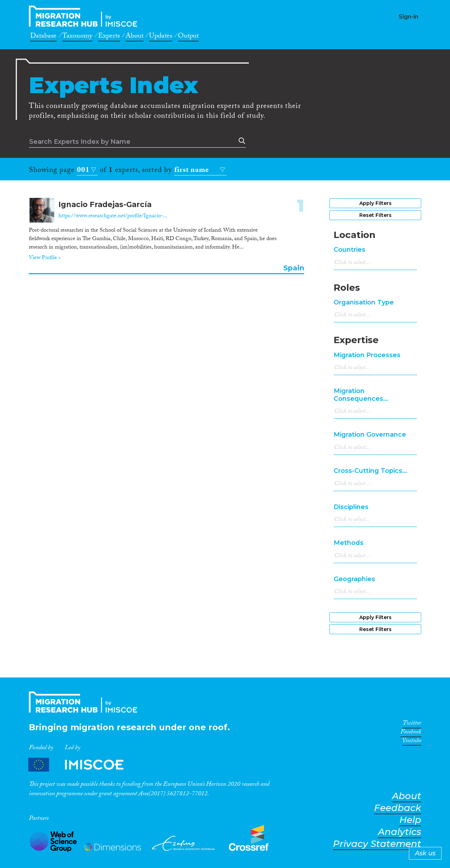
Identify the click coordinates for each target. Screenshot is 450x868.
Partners (82, 764)
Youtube (412, 742)
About (134, 37)
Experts (109, 37)
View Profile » (45, 258)
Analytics (400, 832)
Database (43, 37)
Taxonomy (77, 37)
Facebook (411, 733)
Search (240, 141)
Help (410, 820)
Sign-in (409, 17)
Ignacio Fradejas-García (105, 204)
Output (188, 37)
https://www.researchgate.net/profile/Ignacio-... (113, 216)
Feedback (398, 808)
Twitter (412, 724)
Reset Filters (375, 215)
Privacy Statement (377, 844)
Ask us (425, 853)
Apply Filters (375, 203)
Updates (161, 37)
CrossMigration (85, 16)
